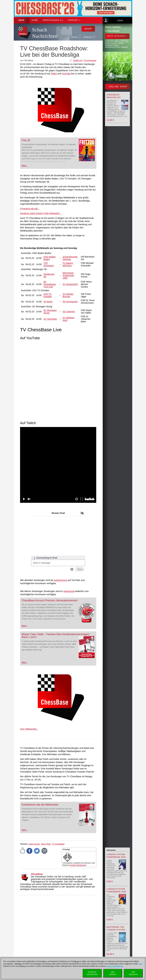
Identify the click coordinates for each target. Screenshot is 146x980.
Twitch (54, 74)
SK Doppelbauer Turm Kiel (50, 284)
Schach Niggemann (78, 865)
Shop (21, 20)
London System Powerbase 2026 (116, 856)
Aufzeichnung (60, 580)
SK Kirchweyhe (70, 302)
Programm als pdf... (30, 209)
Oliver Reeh (46, 844)
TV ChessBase (58, 844)
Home (35, 20)
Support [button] (74, 20)
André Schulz (34, 844)
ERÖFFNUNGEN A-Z (53, 20)
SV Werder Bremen (68, 295)
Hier (141, 964)
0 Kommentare (90, 60)
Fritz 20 (26, 140)
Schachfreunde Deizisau (70, 258)
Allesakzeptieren (133, 973)
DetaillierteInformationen (92, 973)
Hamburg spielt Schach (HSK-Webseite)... (41, 213)
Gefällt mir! (78, 60)
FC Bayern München (68, 264)
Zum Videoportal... (29, 729)
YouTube (66, 74)
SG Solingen (69, 312)
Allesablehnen (113, 973)
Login (120, 21)
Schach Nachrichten (45, 33)
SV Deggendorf (70, 284)
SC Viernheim (50, 319)
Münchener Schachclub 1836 (68, 275)
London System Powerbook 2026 (116, 890)
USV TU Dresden (48, 295)
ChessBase (37, 874)
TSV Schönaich (49, 264)
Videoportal (69, 591)
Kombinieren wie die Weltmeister (40, 805)
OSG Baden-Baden (50, 258)
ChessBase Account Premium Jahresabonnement (50, 600)
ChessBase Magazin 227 (114, 96)
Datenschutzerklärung (115, 966)
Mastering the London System (116, 928)
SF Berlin (48, 302)
